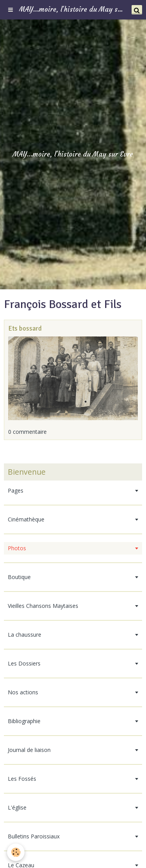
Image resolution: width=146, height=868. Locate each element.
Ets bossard (25, 328)
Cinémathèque (26, 519)
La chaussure (25, 635)
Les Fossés (22, 779)
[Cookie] (16, 852)
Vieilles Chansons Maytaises (43, 606)
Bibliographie (24, 721)
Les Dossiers (24, 663)
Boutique (19, 577)
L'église (17, 807)
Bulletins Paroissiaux (34, 836)
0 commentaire (27, 432)
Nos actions (23, 692)
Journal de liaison (29, 750)
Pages (16, 490)
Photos (17, 548)
